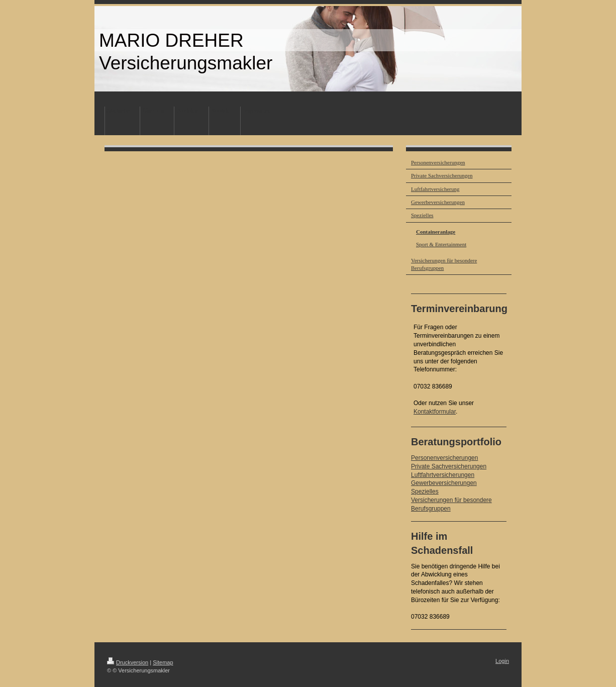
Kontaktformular (435, 412)
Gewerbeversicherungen (444, 483)
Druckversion (128, 662)
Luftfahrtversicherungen (443, 475)
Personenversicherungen (444, 458)
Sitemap (163, 662)
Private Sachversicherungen (449, 466)
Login (502, 661)
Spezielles (425, 492)
